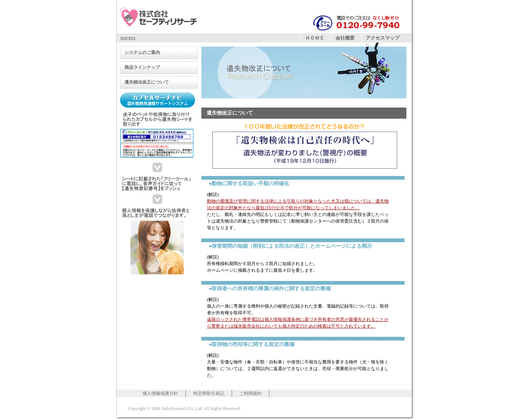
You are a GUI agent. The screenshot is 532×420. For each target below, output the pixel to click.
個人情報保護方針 (160, 393)
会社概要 (345, 38)
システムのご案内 (142, 52)
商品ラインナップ (142, 67)
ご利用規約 (250, 393)
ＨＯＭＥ (315, 38)
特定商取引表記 (209, 393)
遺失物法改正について (147, 82)
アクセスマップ (383, 38)
